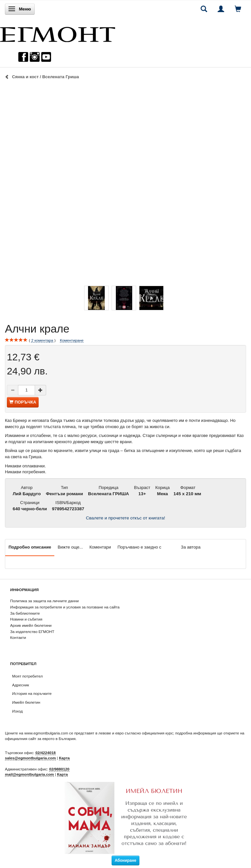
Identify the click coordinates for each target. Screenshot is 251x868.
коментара (42, 340)
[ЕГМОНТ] (58, 33)
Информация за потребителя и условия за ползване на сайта (65, 607)
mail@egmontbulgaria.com (29, 774)
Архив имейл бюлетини (31, 625)
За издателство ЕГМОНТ (32, 632)
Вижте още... (70, 547)
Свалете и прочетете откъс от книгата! (125, 518)
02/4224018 (45, 753)
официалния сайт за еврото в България (40, 739)
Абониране (126, 860)
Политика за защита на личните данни (44, 601)
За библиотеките (25, 613)
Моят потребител (27, 676)
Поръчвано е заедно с (139, 547)
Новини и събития (26, 619)
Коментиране (72, 340)
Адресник (21, 685)
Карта (64, 758)
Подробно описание (30, 547)
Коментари (100, 547)
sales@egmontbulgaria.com (30, 758)
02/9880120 (59, 769)
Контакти (18, 637)
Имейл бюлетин (26, 702)
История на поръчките (32, 693)
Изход (18, 711)
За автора (191, 547)
